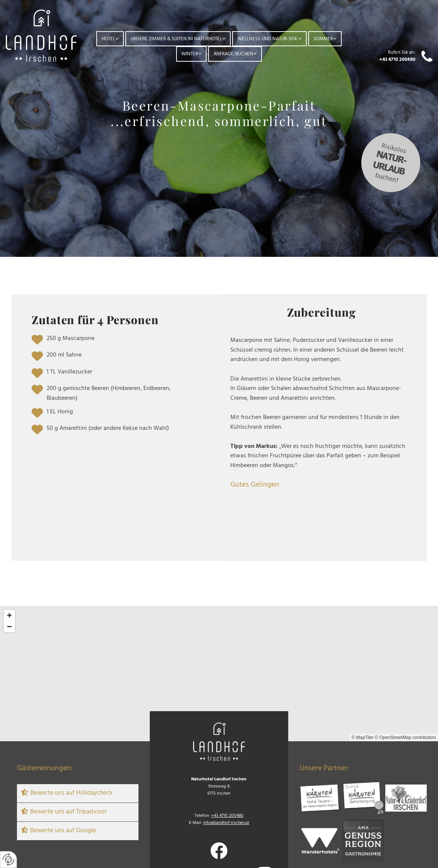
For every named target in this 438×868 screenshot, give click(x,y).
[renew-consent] (8, 860)
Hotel (108, 39)
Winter (190, 54)
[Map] (219, 674)
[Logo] (41, 36)
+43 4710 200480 (397, 60)
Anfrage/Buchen (233, 54)
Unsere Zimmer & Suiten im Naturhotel (176, 39)
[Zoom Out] (9, 627)
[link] (110, 39)
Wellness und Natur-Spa (268, 39)
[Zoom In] (9, 615)
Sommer (323, 39)
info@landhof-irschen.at (226, 823)
